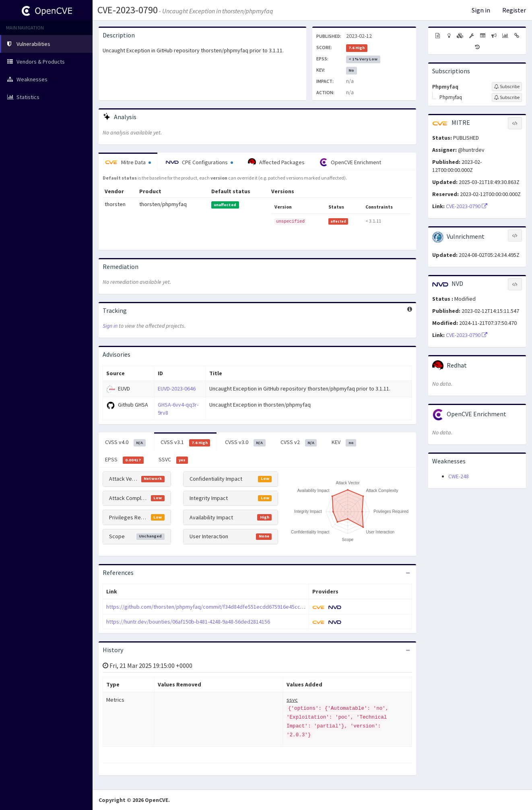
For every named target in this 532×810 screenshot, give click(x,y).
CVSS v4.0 (125, 442)
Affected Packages (276, 162)
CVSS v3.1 (186, 442)
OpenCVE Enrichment (350, 162)
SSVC (173, 460)
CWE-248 (459, 476)
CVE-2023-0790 (128, 10)
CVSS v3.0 (245, 442)
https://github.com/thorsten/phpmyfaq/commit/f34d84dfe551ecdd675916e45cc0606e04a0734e (222, 607)
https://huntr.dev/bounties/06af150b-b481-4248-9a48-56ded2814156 (188, 622)
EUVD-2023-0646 (177, 388)
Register (514, 10)
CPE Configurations (199, 162)
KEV (344, 442)
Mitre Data (128, 162)
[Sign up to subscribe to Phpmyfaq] (507, 87)
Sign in (481, 10)
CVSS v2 (299, 442)
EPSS (124, 460)
